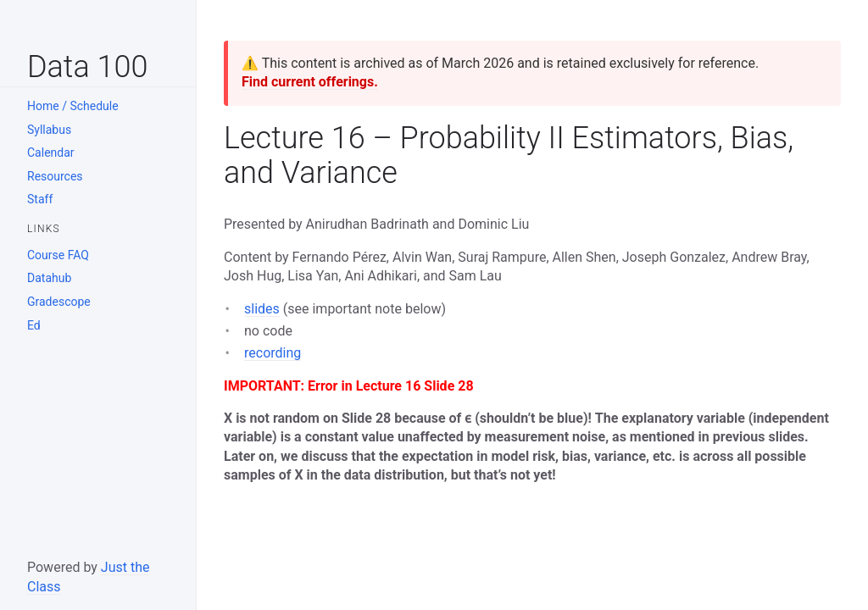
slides (262, 309)
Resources (55, 176)
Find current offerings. (310, 82)
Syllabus (49, 130)
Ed (34, 325)
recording (273, 353)
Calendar (51, 152)
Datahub (49, 278)
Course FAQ (58, 255)
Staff (40, 199)
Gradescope (59, 302)
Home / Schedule (73, 106)
